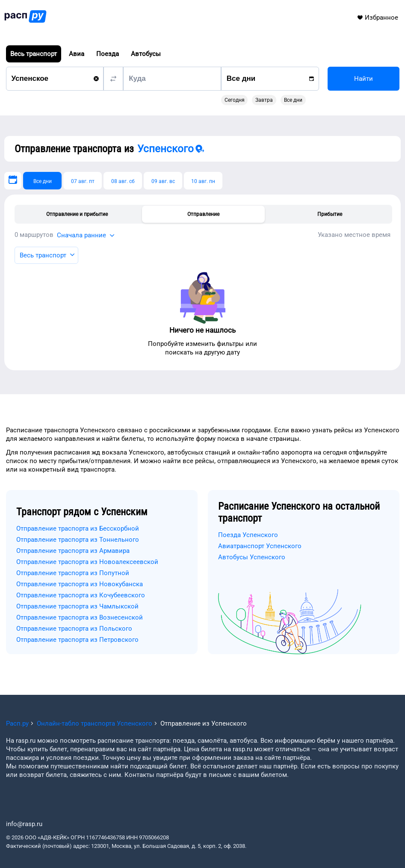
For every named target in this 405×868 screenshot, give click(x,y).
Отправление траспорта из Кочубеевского (81, 595)
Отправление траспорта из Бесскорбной (78, 528)
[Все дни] (42, 181)
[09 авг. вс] (163, 181)
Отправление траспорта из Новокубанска (80, 584)
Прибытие (330, 214)
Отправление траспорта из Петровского (77, 640)
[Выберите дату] (13, 181)
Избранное (377, 18)
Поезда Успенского (248, 535)
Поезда (108, 54)
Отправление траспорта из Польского (74, 629)
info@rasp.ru (24, 824)
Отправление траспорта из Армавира (73, 551)
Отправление (203, 214)
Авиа (77, 54)
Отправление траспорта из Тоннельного (78, 540)
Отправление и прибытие (77, 214)
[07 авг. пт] (83, 181)
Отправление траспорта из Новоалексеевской (87, 562)
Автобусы (146, 54)
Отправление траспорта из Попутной (73, 573)
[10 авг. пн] (203, 181)
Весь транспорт (34, 54)
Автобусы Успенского (252, 557)
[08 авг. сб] (123, 181)
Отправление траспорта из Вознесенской (80, 617)
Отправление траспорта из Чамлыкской (77, 606)
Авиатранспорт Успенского (260, 546)
